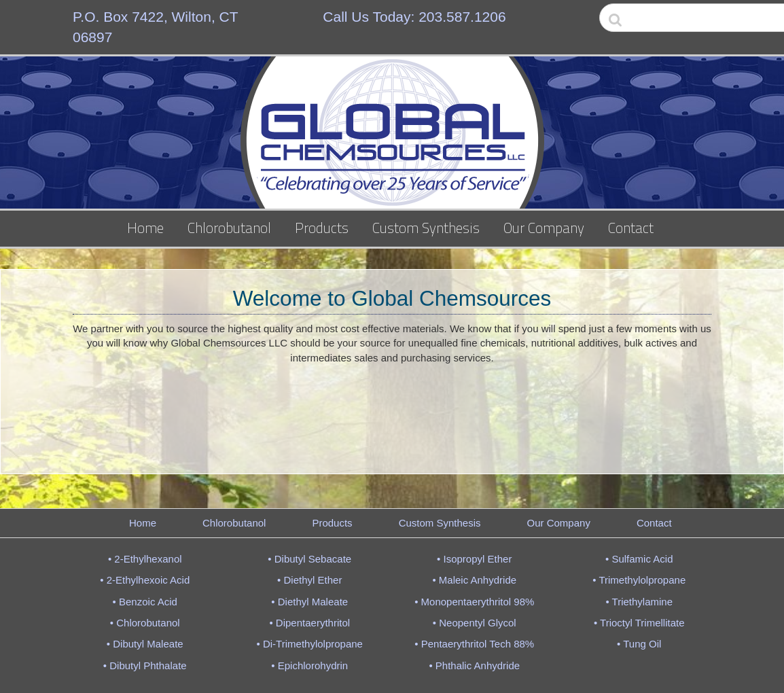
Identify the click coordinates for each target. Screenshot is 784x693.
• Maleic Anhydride (474, 580)
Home (145, 228)
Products (322, 228)
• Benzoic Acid (145, 602)
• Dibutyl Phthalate (145, 665)
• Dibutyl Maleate (145, 644)
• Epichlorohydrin (309, 665)
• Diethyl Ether (309, 580)
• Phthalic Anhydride (474, 665)
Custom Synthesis (426, 228)
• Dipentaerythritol (309, 623)
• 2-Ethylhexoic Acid (145, 580)
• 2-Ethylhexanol (145, 559)
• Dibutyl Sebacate (309, 559)
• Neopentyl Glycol (475, 623)
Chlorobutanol (229, 228)
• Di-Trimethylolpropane (310, 644)
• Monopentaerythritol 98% (474, 602)
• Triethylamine (639, 602)
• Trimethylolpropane (639, 580)
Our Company (544, 228)
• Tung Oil (639, 644)
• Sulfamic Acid (639, 559)
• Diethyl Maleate (309, 602)
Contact (631, 228)
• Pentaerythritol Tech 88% (474, 644)
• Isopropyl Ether (474, 559)
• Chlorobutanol (145, 623)
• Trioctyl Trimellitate (639, 623)
